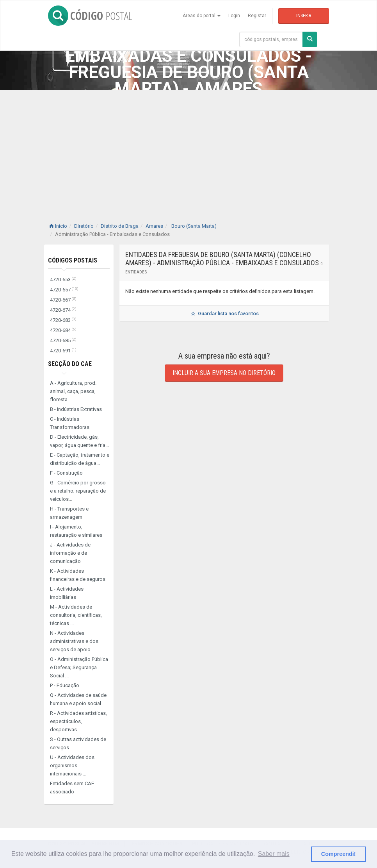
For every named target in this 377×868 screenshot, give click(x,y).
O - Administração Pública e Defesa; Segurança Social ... (79, 667)
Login (234, 16)
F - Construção (66, 473)
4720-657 (64, 290)
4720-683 (63, 320)
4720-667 (63, 300)
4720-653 (63, 280)
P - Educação (65, 685)
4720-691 (63, 351)
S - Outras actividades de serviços (78, 743)
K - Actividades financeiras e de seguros (78, 575)
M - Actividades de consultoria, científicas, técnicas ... (76, 615)
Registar (257, 16)
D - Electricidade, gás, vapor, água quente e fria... (79, 441)
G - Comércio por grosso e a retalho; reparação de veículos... (78, 491)
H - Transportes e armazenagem (69, 513)
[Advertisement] (188, 148)
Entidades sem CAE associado (72, 788)
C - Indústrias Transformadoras (70, 423)
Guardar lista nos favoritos (224, 313)
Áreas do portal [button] (202, 16)
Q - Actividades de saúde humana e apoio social (78, 699)
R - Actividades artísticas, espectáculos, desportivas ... (78, 721)
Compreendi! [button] (339, 854)
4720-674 (63, 310)
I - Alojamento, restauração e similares (76, 531)
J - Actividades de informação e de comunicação (70, 553)
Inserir (304, 16)
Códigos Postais (73, 260)
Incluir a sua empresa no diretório (224, 373)
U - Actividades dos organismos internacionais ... (72, 765)
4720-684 (63, 330)
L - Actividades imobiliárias (67, 593)
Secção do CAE (70, 364)
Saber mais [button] (274, 854)
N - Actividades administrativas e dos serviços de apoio (74, 641)
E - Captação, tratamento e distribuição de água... (80, 459)
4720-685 (63, 340)
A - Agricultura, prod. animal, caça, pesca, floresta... (73, 391)
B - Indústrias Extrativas (76, 409)
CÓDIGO (90, 16)
